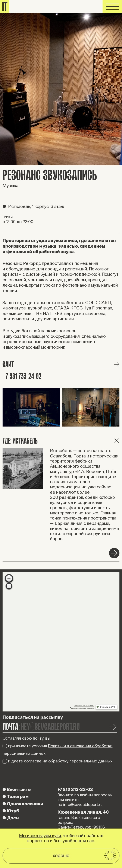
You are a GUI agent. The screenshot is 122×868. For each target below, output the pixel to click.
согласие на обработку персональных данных (68, 761)
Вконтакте (17, 790)
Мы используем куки (40, 836)
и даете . (58, 761)
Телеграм (16, 797)
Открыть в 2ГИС (108, 707)
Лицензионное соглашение (82, 708)
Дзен (11, 818)
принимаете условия (57, 750)
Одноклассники (23, 804)
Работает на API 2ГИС (84, 706)
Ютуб (11, 811)
